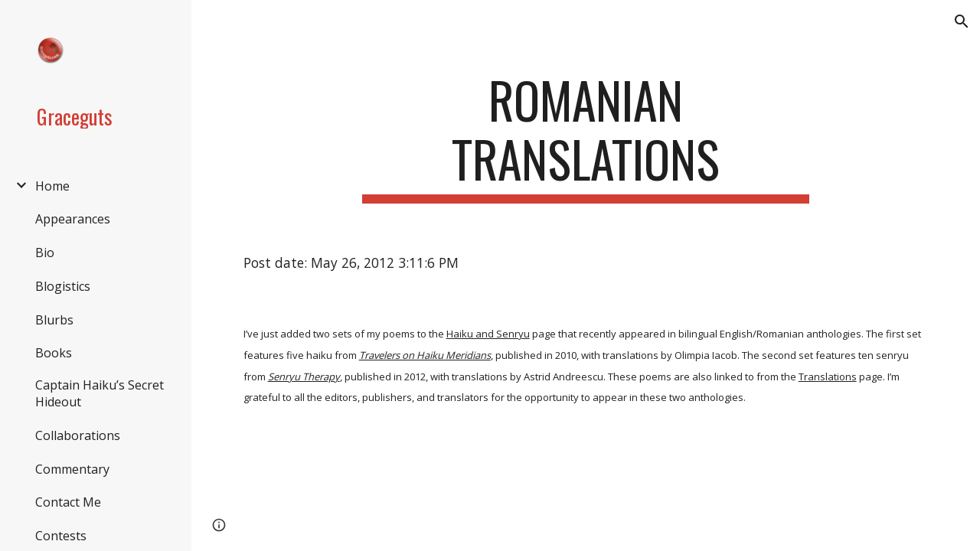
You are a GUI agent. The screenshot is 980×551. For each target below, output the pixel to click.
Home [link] (52, 186)
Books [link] (54, 353)
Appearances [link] (73, 219)
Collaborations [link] (78, 435)
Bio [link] (45, 253)
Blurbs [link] (54, 320)
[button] (962, 21)
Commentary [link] (72, 469)
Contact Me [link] (68, 502)
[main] (585, 137)
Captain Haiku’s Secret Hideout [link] (100, 393)
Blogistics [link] (63, 286)
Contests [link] (61, 536)
